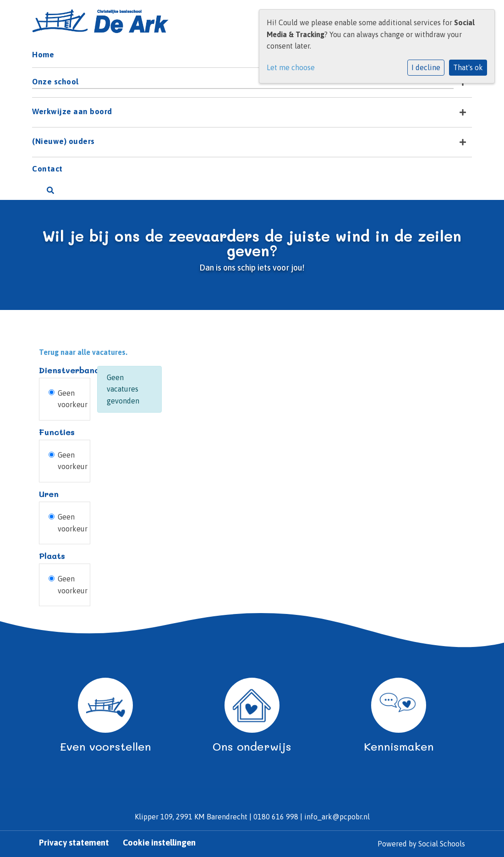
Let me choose (291, 67)
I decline (426, 67)
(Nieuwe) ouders (63, 141)
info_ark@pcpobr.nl (337, 817)
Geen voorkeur (73, 399)
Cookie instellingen (159, 843)
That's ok (468, 67)
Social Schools (442, 844)
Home (43, 55)
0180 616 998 (276, 817)
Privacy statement (74, 843)
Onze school (55, 82)
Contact (47, 169)
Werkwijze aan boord (72, 111)
